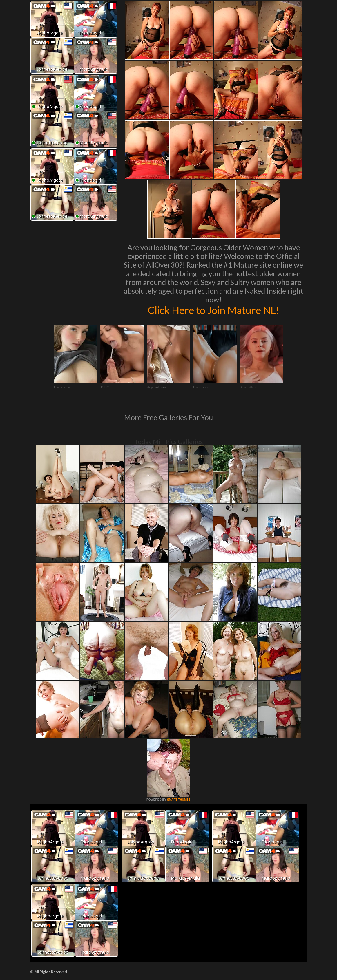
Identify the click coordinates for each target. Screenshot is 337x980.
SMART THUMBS (179, 800)
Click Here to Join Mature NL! (213, 310)
